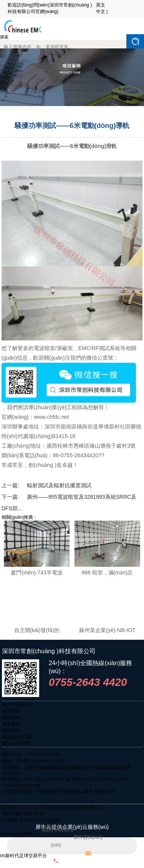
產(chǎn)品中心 (17, 704)
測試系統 (11, 717)
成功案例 (11, 724)
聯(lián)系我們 (16, 744)
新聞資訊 (11, 730)
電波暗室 (11, 711)
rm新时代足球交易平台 (23, 856)
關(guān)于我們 (18, 737)
